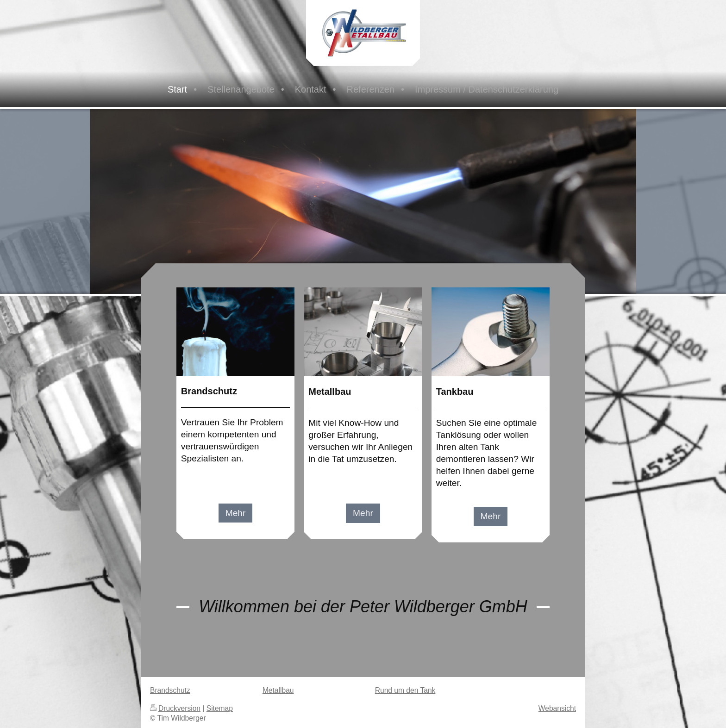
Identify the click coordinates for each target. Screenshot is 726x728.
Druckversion (175, 708)
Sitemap (220, 708)
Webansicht (557, 708)
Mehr (236, 513)
